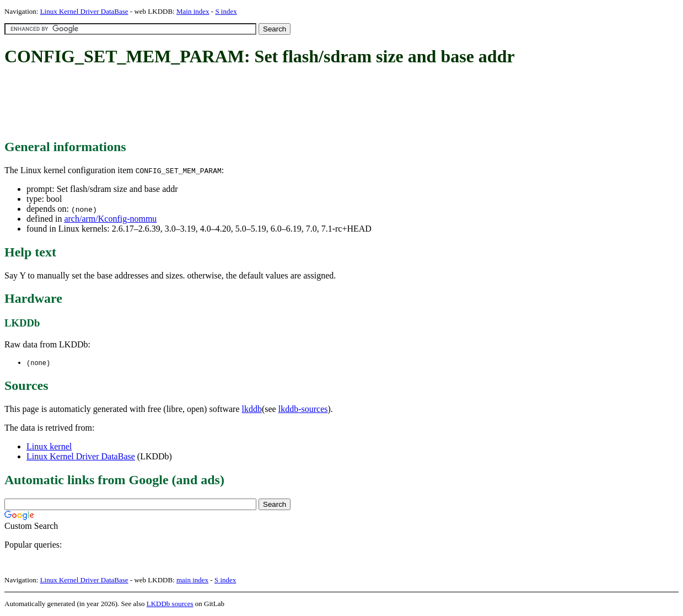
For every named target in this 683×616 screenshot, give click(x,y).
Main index (193, 11)
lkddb (252, 409)
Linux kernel (49, 447)
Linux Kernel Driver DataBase (84, 11)
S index (226, 11)
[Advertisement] (205, 104)
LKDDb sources (170, 604)
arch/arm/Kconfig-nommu (110, 219)
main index (192, 580)
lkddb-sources (303, 409)
